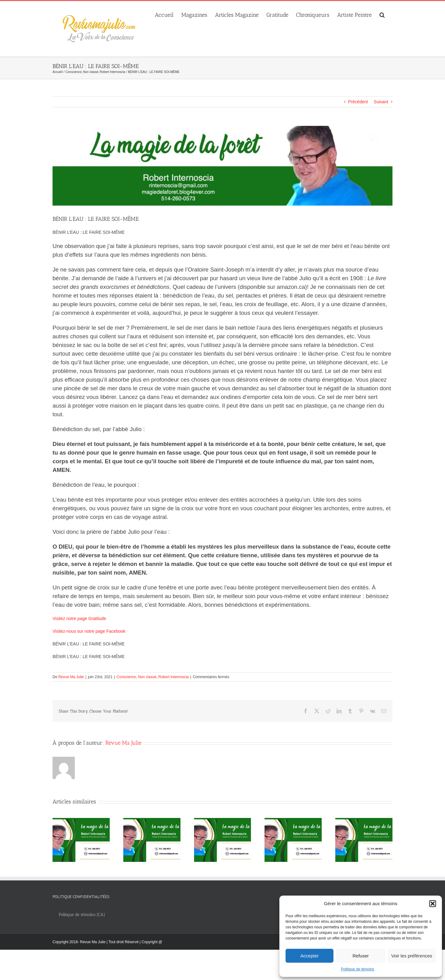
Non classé (147, 677)
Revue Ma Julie (71, 677)
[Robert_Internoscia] (222, 166)
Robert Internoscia (173, 677)
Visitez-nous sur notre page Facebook (89, 631)
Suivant (381, 102)
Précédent (358, 102)
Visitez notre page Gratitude (79, 618)
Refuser (361, 956)
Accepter (309, 956)
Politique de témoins (358, 969)
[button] (433, 904)
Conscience (126, 677)
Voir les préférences (412, 956)
